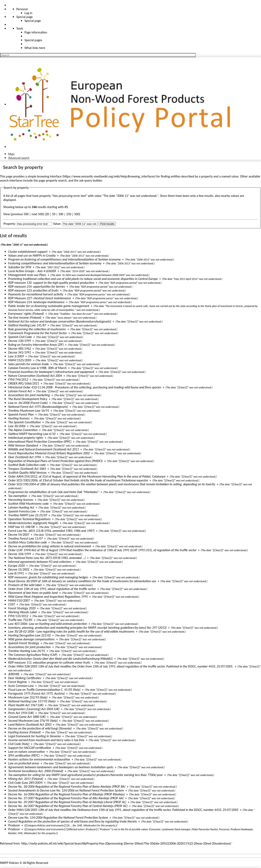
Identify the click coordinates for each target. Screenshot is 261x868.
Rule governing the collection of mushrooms (37, 329)
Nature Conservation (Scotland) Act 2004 (35, 376)
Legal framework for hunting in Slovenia (34, 736)
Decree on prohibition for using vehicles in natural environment (50, 546)
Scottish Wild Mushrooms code (28, 504)
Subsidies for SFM (20, 267)
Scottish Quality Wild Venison (27, 473)
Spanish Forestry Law (22, 511)
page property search (53, 180)
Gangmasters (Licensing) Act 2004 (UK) (34, 709)
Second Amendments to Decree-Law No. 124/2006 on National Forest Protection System (66, 790)
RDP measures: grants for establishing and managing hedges (48, 577)
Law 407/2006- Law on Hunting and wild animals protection (48, 624)
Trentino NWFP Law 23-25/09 (28, 515)
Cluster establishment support (28, 252)
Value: (57, 224)
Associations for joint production (29, 647)
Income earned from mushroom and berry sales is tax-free (46, 740)
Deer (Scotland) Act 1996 (25, 457)
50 (54, 214)
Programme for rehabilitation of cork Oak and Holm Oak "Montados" (54, 492)
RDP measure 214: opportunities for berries (37, 287)
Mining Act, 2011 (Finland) (26, 779)
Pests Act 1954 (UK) (21, 713)
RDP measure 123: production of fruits (33, 290)
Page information (36, 32)
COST (12, 604)
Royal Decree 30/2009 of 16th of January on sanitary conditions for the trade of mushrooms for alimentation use (82, 581)
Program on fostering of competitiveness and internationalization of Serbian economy (64, 259)
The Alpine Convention (23, 430)
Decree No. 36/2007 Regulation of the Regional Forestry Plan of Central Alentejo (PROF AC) (68, 806)
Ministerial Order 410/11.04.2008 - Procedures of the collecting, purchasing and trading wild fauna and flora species (85, 387)
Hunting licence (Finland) (24, 732)
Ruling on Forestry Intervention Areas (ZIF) (36, 345)
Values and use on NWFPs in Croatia (32, 256)
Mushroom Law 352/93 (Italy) (28, 697)
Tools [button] (20, 28)
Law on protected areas (24, 763)
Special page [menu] (25, 17)
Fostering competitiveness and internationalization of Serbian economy (55, 263)
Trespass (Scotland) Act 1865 (27, 469)
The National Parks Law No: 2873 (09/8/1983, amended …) (47, 558)
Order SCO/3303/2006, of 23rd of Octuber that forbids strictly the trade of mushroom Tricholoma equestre (78, 480)
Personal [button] (22, 9)
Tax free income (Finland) (25, 318)
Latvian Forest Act (20, 391)
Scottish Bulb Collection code (27, 465)
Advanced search (19, 158)
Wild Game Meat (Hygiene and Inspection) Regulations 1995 (48, 597)
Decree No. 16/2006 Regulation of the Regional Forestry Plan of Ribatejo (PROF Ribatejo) (66, 794)
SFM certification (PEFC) (24, 755)
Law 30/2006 (17, 426)
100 (61, 214)
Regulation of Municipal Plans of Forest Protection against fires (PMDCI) (55, 461)
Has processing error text (69, 196)
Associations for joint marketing (29, 395)
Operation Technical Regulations (29, 519)
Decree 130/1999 (20, 341)
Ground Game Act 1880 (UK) (27, 717)
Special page (33, 21)
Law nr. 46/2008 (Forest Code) (28, 403)
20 (47, 214)
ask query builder (91, 180)
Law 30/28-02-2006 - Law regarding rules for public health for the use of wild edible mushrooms (71, 631)
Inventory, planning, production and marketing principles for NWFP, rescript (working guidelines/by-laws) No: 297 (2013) (87, 628)
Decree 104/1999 (20, 554)
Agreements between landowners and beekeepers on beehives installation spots (61, 767)
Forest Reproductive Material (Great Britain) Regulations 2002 (49, 453)
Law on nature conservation (27, 752)
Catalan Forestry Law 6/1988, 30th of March (37, 368)
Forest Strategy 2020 (22, 608)
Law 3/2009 (16, 356)
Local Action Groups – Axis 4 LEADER (32, 271)
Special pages (33, 40)
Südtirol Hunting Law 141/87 (27, 325)
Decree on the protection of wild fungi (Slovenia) (40, 728)
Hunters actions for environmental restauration (39, 759)
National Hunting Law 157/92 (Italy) (32, 701)
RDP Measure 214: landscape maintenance (36, 302)
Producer (14, 825)
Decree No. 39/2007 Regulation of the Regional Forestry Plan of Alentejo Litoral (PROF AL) (67, 802)
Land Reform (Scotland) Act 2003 (30, 724)
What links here (35, 48)
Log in (28, 13)
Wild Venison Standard (23, 445)
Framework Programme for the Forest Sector (38, 333)
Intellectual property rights (26, 438)
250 (69, 214)
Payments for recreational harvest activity (36, 294)
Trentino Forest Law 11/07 (25, 538)
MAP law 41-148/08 (21, 527)
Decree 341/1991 (20, 352)
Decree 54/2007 (19, 535)
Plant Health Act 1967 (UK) (26, 705)
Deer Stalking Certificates (25, 678)
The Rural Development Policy (28, 399)
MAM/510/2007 (19, 600)
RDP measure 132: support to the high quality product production (51, 283)
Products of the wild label (25, 585)
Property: (10, 224)
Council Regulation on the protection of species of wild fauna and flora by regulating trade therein (72, 821)
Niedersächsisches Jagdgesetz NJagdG (33, 523)
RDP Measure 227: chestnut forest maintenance (40, 298)
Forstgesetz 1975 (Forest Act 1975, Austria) (36, 693)
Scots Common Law (21, 686)
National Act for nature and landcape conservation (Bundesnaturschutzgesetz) (60, 321)
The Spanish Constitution (24, 422)
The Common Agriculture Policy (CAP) (33, 655)
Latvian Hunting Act (21, 507)
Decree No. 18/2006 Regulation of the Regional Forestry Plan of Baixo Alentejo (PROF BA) (67, 787)
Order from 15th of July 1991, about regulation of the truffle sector (52, 589)
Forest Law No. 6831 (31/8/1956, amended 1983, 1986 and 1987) (51, 531)
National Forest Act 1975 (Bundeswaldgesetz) (38, 407)
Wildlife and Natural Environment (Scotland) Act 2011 (44, 449)
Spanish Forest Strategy (24, 643)
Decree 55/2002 (19, 569)
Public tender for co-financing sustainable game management (49, 306)
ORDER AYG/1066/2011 (24, 383)
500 (77, 214)
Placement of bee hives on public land (33, 593)
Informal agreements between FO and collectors (40, 562)
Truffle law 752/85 (20, 620)
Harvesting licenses (21, 500)
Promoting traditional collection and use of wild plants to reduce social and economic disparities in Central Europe (83, 279)
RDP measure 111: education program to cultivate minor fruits (49, 662)
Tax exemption (18, 496)
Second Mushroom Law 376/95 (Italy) (33, 721)
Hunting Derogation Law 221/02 (29, 635)
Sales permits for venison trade (28, 364)
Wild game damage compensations (31, 639)
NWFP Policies (9, 863)
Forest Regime (18, 682)
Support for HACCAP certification (30, 748)
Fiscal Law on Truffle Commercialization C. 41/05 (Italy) (44, 690)
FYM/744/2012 (18, 380)
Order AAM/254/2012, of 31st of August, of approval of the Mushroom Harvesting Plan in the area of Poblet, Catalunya (87, 476)
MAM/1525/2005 (20, 360)
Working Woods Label (23, 612)
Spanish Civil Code (20, 337)
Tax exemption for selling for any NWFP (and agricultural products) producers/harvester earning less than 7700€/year (85, 775)
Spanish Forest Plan (21, 414)
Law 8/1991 (16, 573)
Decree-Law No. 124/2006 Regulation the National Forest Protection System (58, 818)
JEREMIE (14, 674)
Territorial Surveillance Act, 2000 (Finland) (36, 771)
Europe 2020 (17, 566)
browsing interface (49, 176)
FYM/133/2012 (18, 616)
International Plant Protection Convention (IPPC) (40, 442)
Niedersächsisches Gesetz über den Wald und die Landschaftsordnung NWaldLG (60, 659)
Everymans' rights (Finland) (26, 314)
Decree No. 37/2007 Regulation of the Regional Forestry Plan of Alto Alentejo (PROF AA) (66, 798)
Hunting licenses (19, 418)
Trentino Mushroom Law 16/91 (29, 411)
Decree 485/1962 (20, 349)
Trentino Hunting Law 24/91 (27, 651)
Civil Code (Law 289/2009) (25, 783)
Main (11, 154)
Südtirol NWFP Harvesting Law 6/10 (32, 434)
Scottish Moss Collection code (27, 542)
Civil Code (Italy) (19, 744)
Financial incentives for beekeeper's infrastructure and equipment (51, 372)
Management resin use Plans (27, 275)
